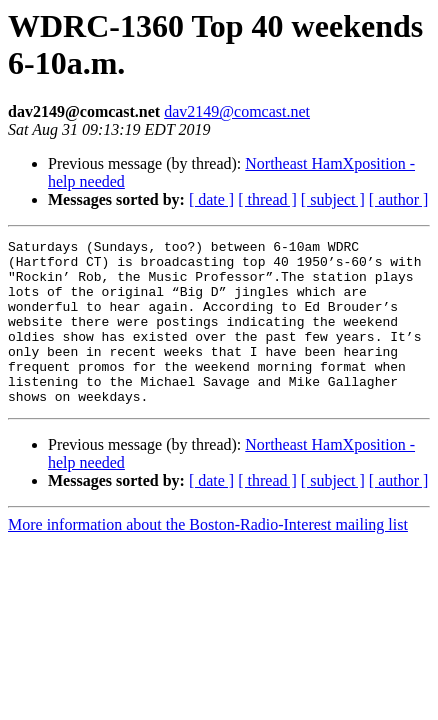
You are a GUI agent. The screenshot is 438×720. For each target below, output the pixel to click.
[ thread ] (267, 199)
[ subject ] (333, 199)
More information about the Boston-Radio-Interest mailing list (208, 557)
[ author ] (399, 199)
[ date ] (211, 199)
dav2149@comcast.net (237, 111)
